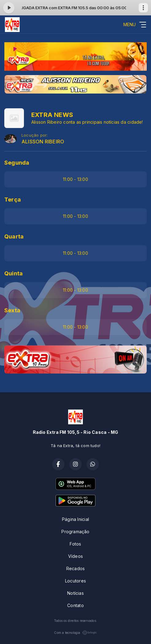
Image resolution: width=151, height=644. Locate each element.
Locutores (75, 581)
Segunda (17, 163)
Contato (75, 605)
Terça (13, 200)
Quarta (14, 236)
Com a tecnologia (75, 633)
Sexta (12, 310)
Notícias (75, 593)
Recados (75, 568)
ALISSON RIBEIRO (43, 142)
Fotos (75, 544)
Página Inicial (75, 519)
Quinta (14, 273)
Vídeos (75, 556)
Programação (75, 532)
